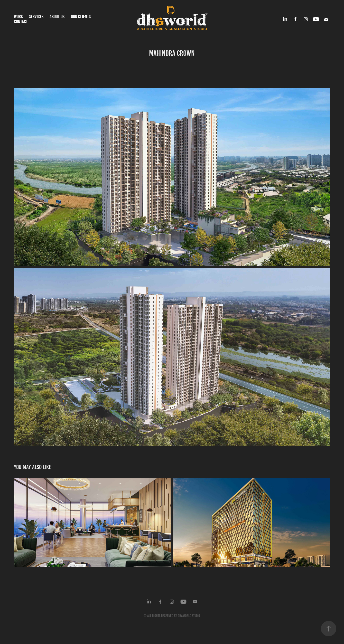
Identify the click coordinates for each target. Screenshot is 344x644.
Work (18, 17)
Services (36, 17)
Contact (21, 22)
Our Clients (81, 17)
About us (57, 17)
